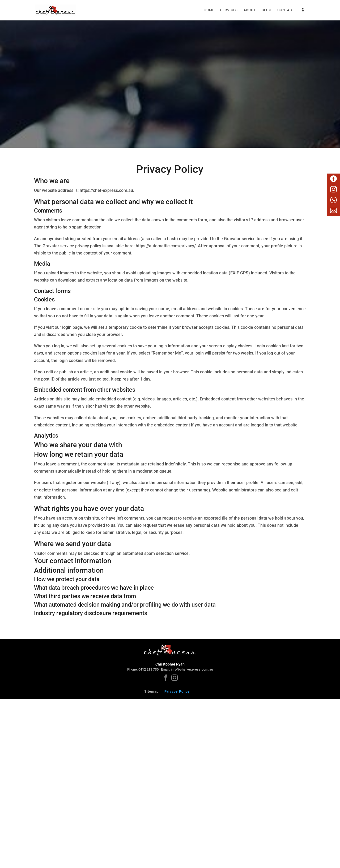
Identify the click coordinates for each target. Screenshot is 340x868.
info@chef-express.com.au (192, 669)
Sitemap (151, 691)
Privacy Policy (177, 691)
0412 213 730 (148, 669)
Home (209, 10)
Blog (267, 10)
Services (229, 10)
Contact (286, 10)
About (250, 10)
